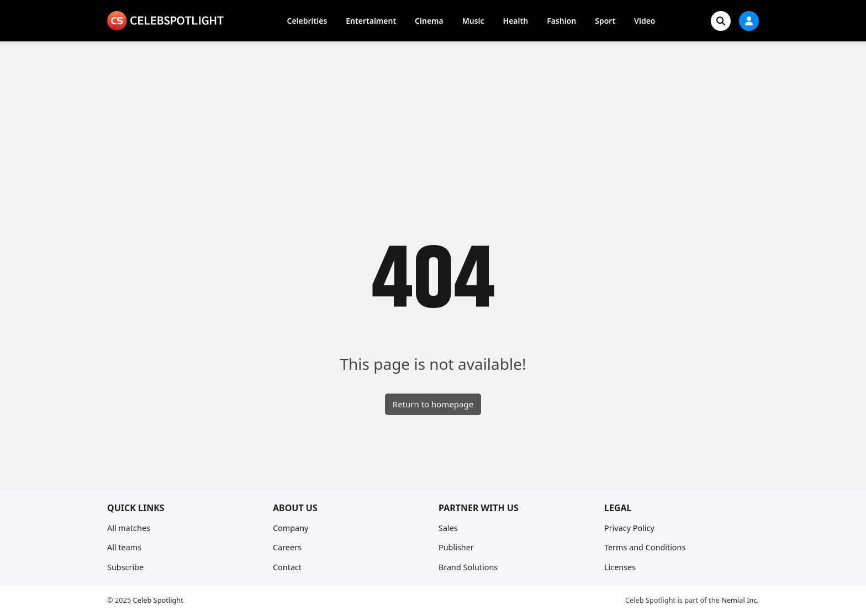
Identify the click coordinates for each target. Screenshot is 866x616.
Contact (287, 567)
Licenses (620, 567)
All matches (129, 528)
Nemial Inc (739, 600)
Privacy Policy (629, 528)
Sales (448, 528)
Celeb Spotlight (158, 600)
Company (291, 528)
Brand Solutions (468, 567)
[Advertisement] (433, 124)
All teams (124, 547)
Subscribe (125, 567)
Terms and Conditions (645, 547)
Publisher (456, 547)
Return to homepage (433, 404)
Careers (287, 547)
